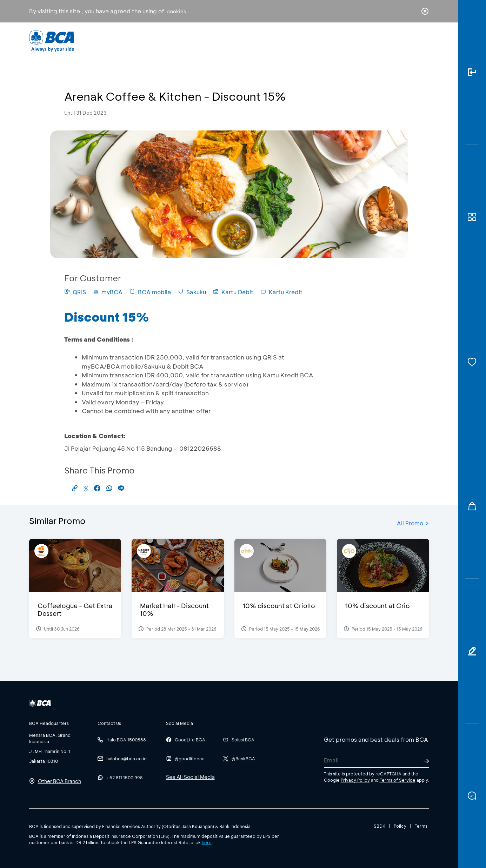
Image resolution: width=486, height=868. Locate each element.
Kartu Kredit (281, 292)
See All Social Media (190, 777)
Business (219, 41)
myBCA (108, 292)
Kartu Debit (233, 292)
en (423, 41)
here (207, 842)
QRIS (75, 292)
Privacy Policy (355, 780)
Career (316, 41)
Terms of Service (398, 780)
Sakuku (192, 292)
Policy (400, 826)
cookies (176, 11)
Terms (421, 826)
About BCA (269, 41)
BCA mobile (150, 292)
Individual (172, 41)
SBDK (380, 826)
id (410, 41)
